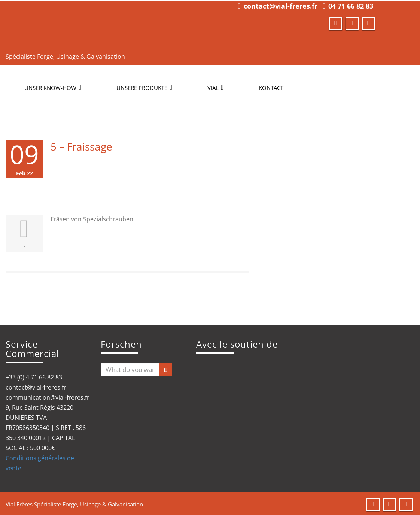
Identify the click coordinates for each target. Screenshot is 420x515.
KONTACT (271, 86)
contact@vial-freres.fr (281, 4)
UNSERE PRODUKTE (144, 86)
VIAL (215, 86)
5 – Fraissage (81, 145)
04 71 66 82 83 (351, 4)
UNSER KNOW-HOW (53, 86)
